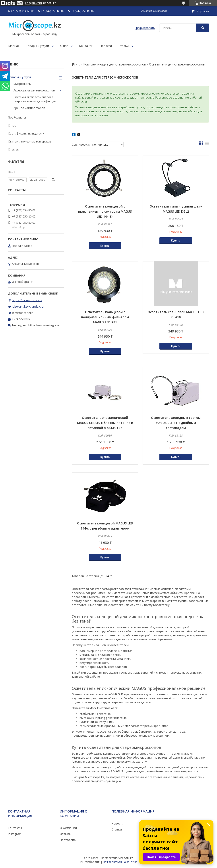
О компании (68, 828)
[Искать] (203, 28)
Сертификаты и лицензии (26, 133)
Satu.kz (129, 858)
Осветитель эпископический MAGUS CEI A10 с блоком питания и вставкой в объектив (105, 423)
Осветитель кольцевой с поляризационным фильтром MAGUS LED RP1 (105, 317)
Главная (14, 46)
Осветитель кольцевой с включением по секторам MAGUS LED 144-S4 (105, 211)
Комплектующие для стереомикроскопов (115, 64)
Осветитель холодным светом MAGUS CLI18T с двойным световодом (176, 423)
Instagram (15, 834)
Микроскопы (22, 84)
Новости (106, 46)
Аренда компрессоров (29, 108)
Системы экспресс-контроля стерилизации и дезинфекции (35, 99)
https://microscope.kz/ (27, 300)
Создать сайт (34, 3)
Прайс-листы (17, 117)
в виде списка (207, 144)
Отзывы (14, 149)
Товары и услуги (38, 46)
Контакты (86, 46)
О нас (64, 46)
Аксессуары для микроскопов (34, 90)
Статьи (124, 46)
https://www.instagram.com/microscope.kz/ (57, 325)
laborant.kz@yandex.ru (28, 306)
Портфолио (68, 840)
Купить (105, 246)
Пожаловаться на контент (120, 862)
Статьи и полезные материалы (30, 141)
